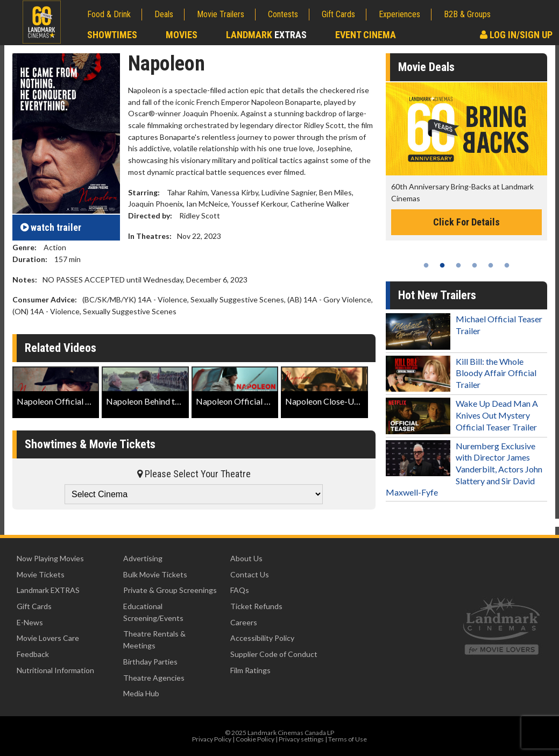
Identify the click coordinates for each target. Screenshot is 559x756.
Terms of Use (348, 739)
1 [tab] (426, 265)
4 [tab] (475, 265)
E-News (30, 622)
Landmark (266, 35)
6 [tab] (507, 265)
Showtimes (112, 35)
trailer (51, 227)
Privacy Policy (212, 739)
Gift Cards (338, 14)
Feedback (33, 654)
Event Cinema (366, 35)
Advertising (143, 558)
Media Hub (141, 693)
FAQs (240, 590)
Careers (244, 622)
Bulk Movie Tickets (155, 574)
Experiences (399, 14)
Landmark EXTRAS (48, 590)
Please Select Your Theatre (194, 474)
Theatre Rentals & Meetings (154, 640)
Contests (283, 14)
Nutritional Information (55, 670)
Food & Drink (109, 14)
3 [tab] (458, 265)
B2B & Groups (467, 14)
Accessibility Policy (262, 638)
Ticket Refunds (256, 606)
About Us (246, 558)
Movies (182, 35)
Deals (164, 14)
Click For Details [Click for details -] (466, 222)
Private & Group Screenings (170, 590)
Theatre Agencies (154, 678)
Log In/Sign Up (516, 35)
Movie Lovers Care (48, 638)
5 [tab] (491, 265)
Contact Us (250, 574)
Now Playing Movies (50, 558)
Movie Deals (426, 67)
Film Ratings (250, 670)
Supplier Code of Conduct (274, 654)
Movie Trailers (221, 14)
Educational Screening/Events (153, 612)
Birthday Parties (150, 662)
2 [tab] (442, 265)
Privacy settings (301, 739)
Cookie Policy (255, 739)
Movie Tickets (41, 574)
